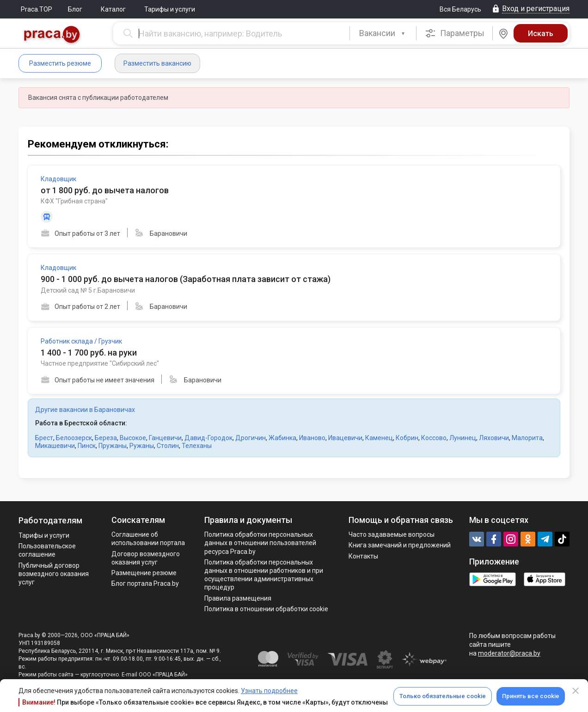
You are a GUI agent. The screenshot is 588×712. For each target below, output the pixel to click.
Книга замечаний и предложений (400, 545)
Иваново (312, 438)
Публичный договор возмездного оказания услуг (54, 574)
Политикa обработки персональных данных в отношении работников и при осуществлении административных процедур (264, 575)
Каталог (113, 9)
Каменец (379, 438)
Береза (106, 438)
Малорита (527, 438)
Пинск (87, 446)
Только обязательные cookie (443, 696)
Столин (168, 446)
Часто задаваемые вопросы (392, 534)
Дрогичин (251, 438)
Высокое (133, 438)
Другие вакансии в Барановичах (85, 410)
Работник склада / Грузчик (81, 341)
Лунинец (463, 438)
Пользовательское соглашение (47, 550)
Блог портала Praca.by (145, 583)
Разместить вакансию (157, 63)
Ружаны (142, 446)
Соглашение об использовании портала (148, 539)
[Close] (576, 691)
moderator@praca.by (509, 653)
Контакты (363, 556)
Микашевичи (55, 446)
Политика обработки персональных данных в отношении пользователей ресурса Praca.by (260, 543)
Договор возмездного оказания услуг (146, 558)
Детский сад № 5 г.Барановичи (88, 290)
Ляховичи (494, 438)
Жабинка (282, 438)
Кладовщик (58, 179)
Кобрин (407, 438)
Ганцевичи (165, 438)
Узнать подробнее (269, 691)
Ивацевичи (345, 438)
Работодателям (50, 520)
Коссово (434, 438)
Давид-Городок (208, 438)
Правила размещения (238, 598)
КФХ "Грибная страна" (74, 201)
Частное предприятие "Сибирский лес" (100, 363)
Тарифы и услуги (170, 9)
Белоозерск (74, 438)
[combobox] (383, 33)
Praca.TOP (37, 9)
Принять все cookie (531, 696)
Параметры (455, 33)
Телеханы (197, 446)
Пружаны (113, 446)
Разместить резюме (60, 63)
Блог (75, 9)
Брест (44, 438)
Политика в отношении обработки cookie (266, 609)
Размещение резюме (144, 573)
